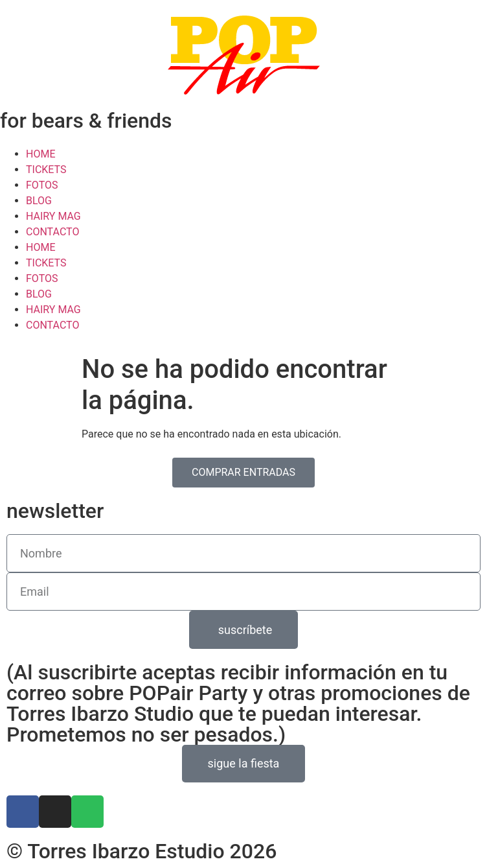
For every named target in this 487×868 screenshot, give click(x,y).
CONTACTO (52, 232)
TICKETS (46, 170)
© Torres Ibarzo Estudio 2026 (142, 851)
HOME (40, 154)
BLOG (39, 201)
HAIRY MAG (53, 216)
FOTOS (42, 185)
